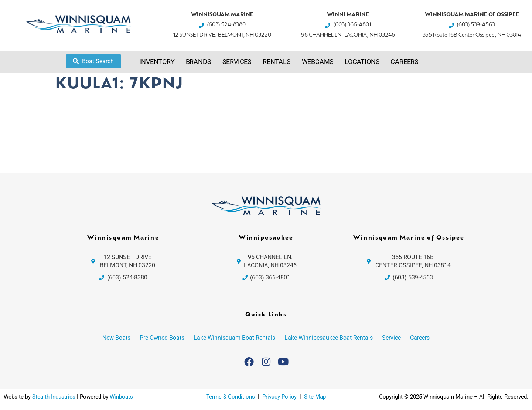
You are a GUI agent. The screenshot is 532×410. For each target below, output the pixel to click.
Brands (199, 62)
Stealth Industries (54, 397)
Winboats (121, 397)
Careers (405, 62)
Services (237, 62)
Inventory (157, 62)
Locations (362, 62)
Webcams (318, 62)
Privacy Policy (280, 397)
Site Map (315, 397)
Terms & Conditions (231, 397)
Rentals (277, 62)
